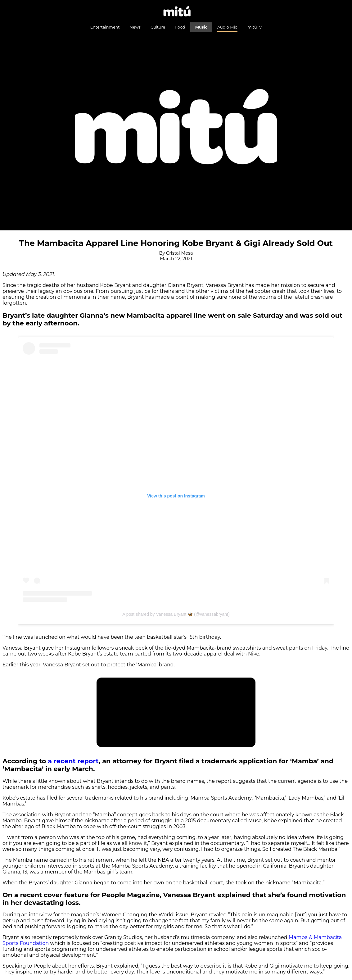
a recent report (73, 761)
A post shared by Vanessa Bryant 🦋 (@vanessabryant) (176, 614)
